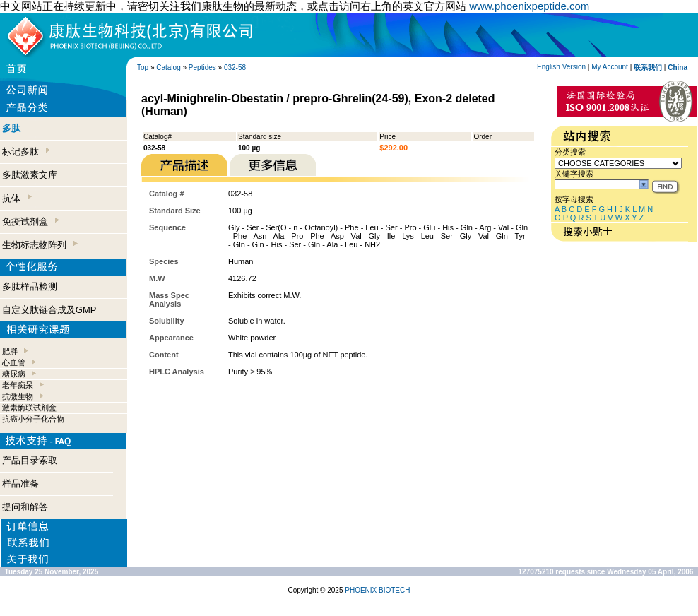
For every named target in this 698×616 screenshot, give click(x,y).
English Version (561, 67)
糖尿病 (14, 374)
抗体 (17, 198)
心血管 (14, 362)
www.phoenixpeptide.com (529, 6)
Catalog (168, 67)
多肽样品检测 (30, 286)
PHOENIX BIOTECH (377, 590)
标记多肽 (26, 152)
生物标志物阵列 (40, 245)
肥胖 (10, 351)
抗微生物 (18, 396)
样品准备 (20, 484)
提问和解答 (25, 507)
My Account (610, 67)
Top (143, 67)
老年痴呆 (18, 385)
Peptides (202, 67)
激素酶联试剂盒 (29, 408)
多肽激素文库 (30, 175)
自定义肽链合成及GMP (49, 310)
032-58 (235, 67)
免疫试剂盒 (31, 221)
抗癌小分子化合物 (33, 419)
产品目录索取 (30, 460)
